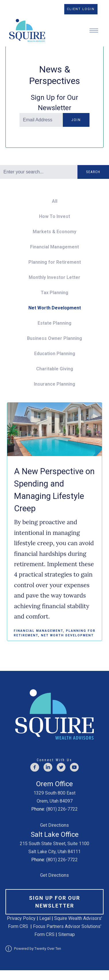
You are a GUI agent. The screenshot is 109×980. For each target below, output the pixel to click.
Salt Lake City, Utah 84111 (54, 852)
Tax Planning (54, 293)
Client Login (81, 9)
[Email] (41, 120)
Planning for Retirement (55, 262)
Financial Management (54, 247)
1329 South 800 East (54, 793)
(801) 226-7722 (62, 809)
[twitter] (61, 767)
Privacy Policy (22, 918)
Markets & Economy (54, 232)
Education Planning (55, 354)
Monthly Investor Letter (54, 277)
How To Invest (54, 216)
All (55, 201)
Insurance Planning (54, 384)
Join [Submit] (76, 120)
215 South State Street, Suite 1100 (54, 844)
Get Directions (54, 825)
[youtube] (74, 767)
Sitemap (67, 934)
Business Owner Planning (54, 338)
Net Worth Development (55, 308)
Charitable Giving (55, 369)
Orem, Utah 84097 (55, 801)
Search (93, 172)
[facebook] (35, 767)
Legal (45, 918)
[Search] (39, 172)
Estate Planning (54, 323)
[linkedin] (48, 767)
